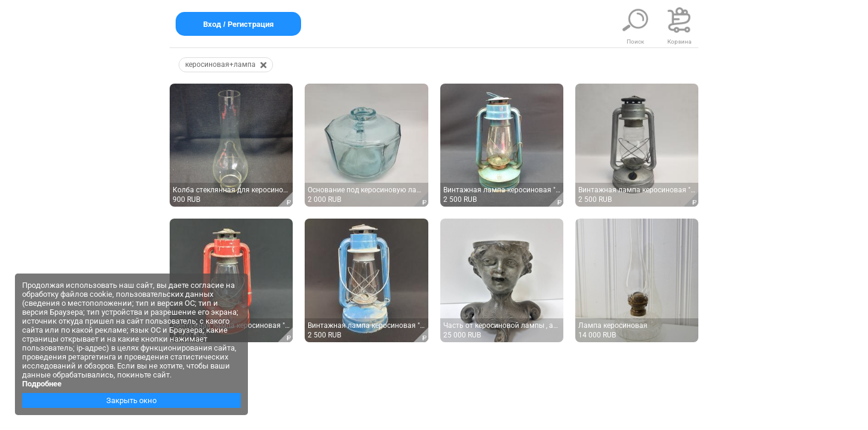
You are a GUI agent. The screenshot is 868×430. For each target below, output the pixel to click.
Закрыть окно (131, 400)
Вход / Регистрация (238, 24)
